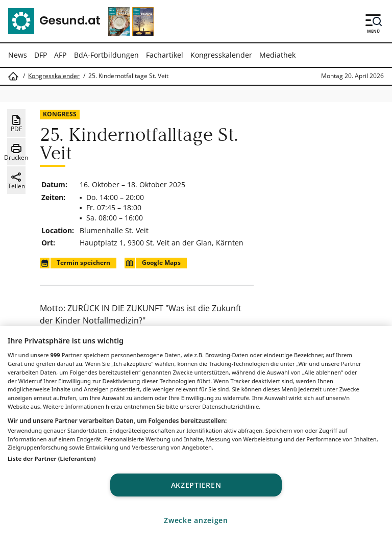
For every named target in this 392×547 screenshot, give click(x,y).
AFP (60, 55)
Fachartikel (165, 55)
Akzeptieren (196, 485)
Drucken (16, 152)
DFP (41, 55)
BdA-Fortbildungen (106, 55)
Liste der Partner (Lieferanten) (52, 458)
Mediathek (277, 55)
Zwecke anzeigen (196, 520)
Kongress (60, 114)
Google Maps (152, 263)
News (18, 55)
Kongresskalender (221, 55)
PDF (16, 123)
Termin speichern (75, 263)
